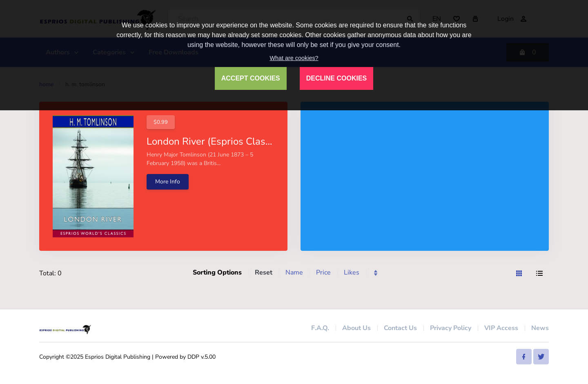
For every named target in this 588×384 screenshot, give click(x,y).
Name (294, 272)
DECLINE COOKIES (336, 78)
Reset (264, 272)
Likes (352, 272)
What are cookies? (294, 58)
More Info (168, 182)
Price (323, 272)
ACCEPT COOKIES (251, 78)
